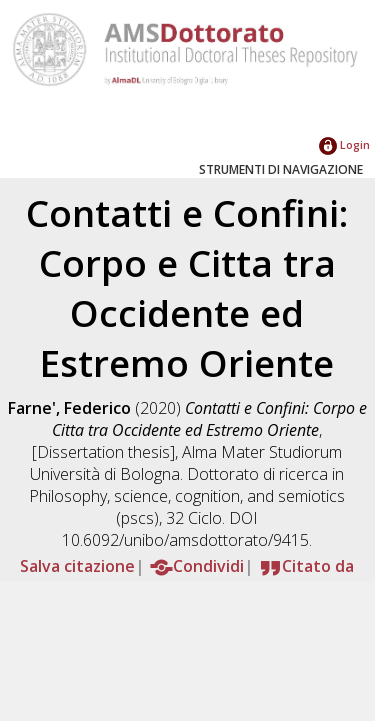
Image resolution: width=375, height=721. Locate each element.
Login (344, 144)
